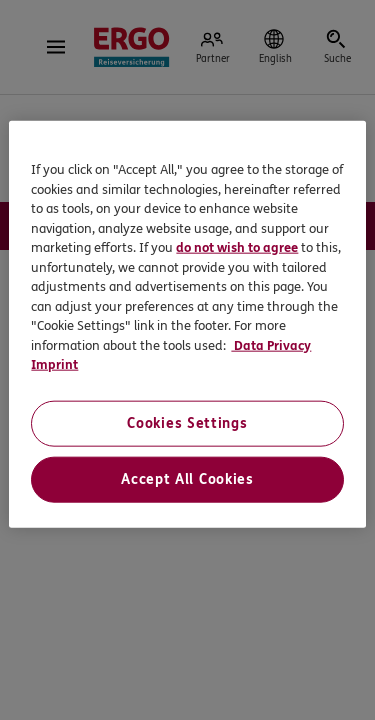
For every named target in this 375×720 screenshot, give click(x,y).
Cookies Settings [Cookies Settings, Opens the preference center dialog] (187, 422)
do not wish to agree (237, 248)
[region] (187, 324)
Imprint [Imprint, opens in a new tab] (54, 365)
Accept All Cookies (187, 478)
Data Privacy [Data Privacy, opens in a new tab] (271, 345)
